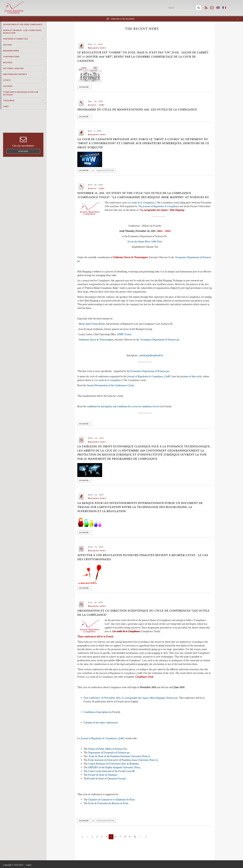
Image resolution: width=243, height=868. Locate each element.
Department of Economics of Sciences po (109, 753)
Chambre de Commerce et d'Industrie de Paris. (112, 800)
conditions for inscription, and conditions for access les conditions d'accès (123, 406)
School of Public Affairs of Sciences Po (107, 749)
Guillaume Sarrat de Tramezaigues (96, 340)
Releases (8, 62)
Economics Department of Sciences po (160, 340)
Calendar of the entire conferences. (101, 723)
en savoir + (84, 87)
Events (23, 80)
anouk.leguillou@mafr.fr (151, 355)
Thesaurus (23, 100)
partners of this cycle (190, 376)
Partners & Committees (23, 39)
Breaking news (11, 51)
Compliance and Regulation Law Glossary (21, 93)
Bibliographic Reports (23, 74)
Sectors (7, 45)
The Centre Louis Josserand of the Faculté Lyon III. (109, 771)
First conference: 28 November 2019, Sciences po (131, 698)
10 (135, 837)
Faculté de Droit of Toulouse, (103, 775)
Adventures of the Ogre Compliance (23, 24)
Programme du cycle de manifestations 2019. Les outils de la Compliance (137, 110)
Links (6, 106)
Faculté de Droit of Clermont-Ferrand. (107, 779)
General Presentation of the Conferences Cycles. (111, 385)
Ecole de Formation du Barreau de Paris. (108, 803)
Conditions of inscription (96, 712)
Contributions (11, 57)
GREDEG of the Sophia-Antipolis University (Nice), (114, 767)
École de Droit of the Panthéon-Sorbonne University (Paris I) (119, 756)
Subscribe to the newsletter (123, 19)
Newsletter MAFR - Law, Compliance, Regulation (22, 32)
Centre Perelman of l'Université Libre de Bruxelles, (113, 764)
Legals (29, 865)
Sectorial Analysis (13, 68)
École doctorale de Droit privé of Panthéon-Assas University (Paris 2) (123, 760)
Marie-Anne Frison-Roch (91, 324)
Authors (8, 86)
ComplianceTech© (105, 171)
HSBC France (124, 334)
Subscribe (23, 151)
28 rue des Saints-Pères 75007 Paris (145, 242)
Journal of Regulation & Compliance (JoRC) (149, 376)
